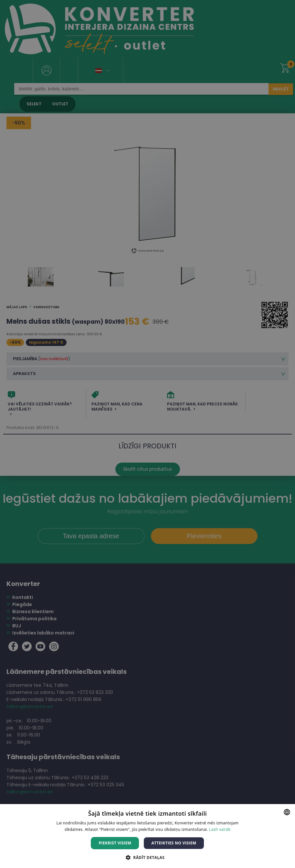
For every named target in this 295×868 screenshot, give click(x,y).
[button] (147, 857)
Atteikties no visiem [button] (174, 843)
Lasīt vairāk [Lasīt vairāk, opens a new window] (220, 829)
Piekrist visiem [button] (115, 843)
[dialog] (147, 434)
